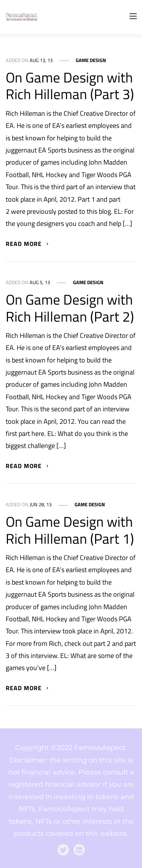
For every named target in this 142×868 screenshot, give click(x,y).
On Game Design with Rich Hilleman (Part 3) (70, 86)
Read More (27, 244)
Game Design (91, 60)
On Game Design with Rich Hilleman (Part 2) (70, 308)
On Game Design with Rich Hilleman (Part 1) (70, 530)
